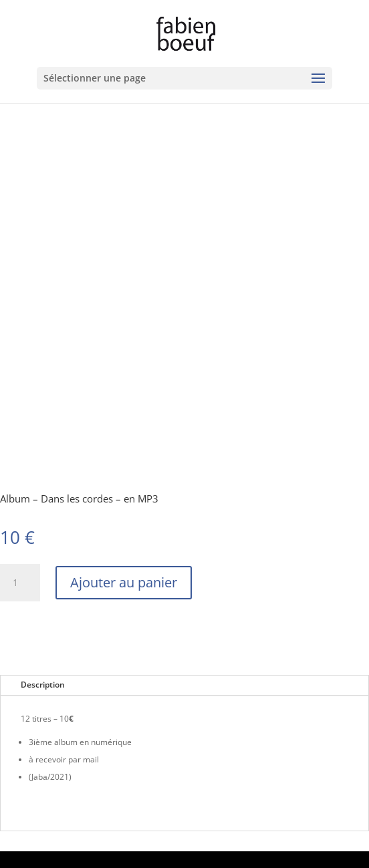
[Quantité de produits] (20, 583)
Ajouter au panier (124, 582)
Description (43, 685)
